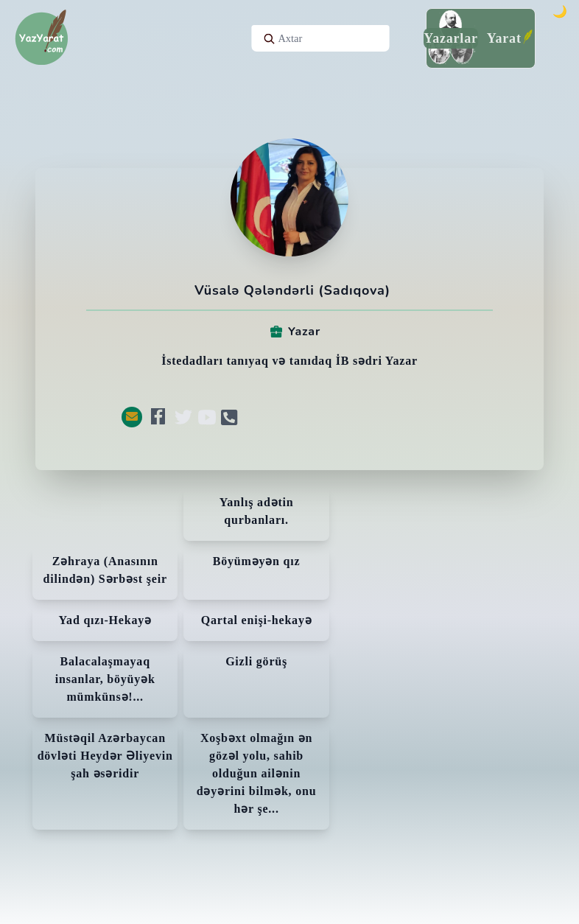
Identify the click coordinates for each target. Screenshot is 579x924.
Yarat (504, 38)
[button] (132, 417)
